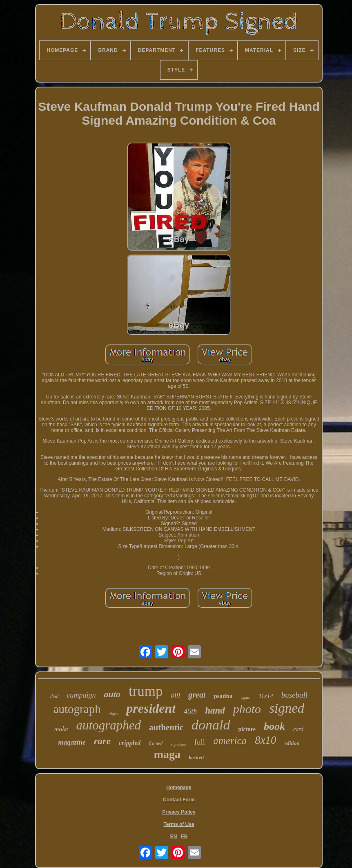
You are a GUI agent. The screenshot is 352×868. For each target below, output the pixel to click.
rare (102, 741)
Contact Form (179, 800)
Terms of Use (179, 824)
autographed (109, 725)
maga (167, 754)
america (230, 741)
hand (215, 710)
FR (184, 837)
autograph (77, 709)
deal (55, 696)
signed (287, 708)
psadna (223, 696)
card (298, 729)
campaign (81, 695)
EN (174, 837)
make (61, 729)
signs (114, 714)
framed (156, 743)
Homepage (179, 787)
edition (292, 743)
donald (211, 725)
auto (112, 694)
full (200, 742)
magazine (72, 742)
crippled (130, 743)
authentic (166, 727)
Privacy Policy (179, 812)
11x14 (266, 696)
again (245, 697)
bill (176, 695)
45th (190, 711)
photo (247, 709)
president (151, 708)
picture (247, 729)
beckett (196, 757)
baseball (294, 695)
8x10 (265, 740)
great (197, 695)
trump (146, 691)
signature (178, 744)
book (274, 726)
